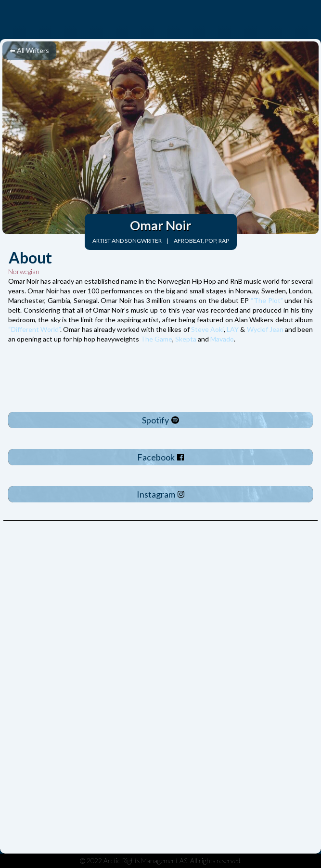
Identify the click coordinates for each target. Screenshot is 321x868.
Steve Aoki (207, 329)
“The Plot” (266, 300)
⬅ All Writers (29, 50)
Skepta (186, 339)
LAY (233, 329)
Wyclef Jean (265, 329)
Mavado (222, 339)
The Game (156, 339)
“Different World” (34, 329)
